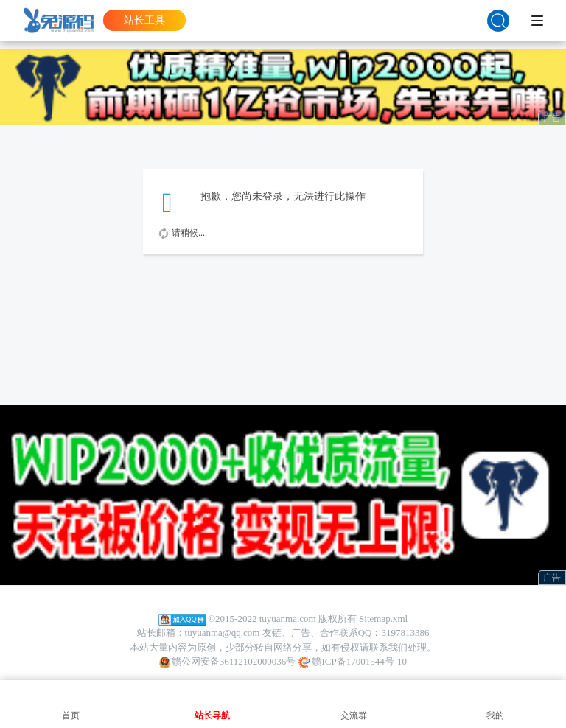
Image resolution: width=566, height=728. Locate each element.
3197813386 (405, 633)
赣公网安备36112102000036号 (227, 662)
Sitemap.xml (383, 619)
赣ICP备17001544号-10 (353, 662)
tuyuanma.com (288, 619)
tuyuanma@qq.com (223, 633)
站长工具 (144, 20)
